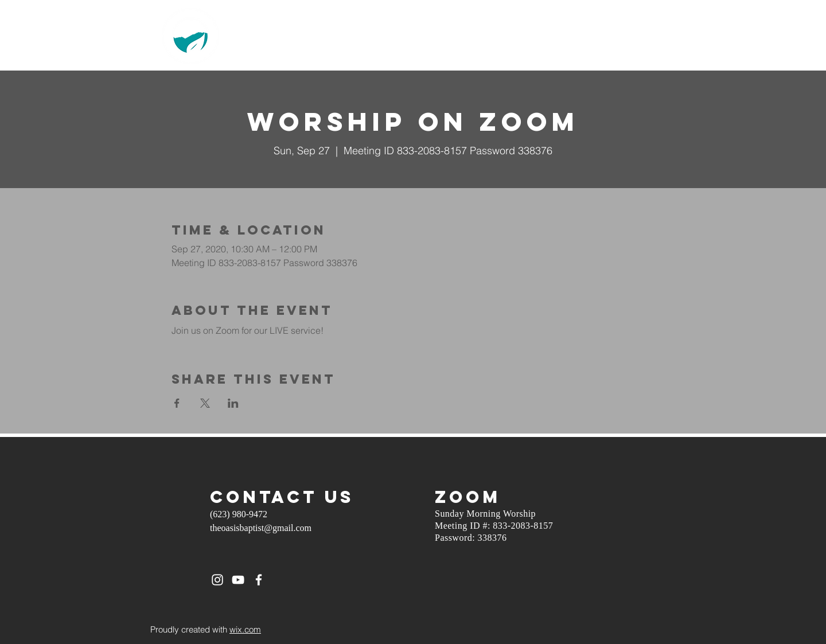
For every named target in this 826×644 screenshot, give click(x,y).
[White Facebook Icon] (259, 580)
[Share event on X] (205, 403)
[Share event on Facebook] (177, 403)
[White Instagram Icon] (217, 580)
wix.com (245, 629)
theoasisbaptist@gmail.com (261, 528)
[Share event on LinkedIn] (233, 403)
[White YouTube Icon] (238, 580)
